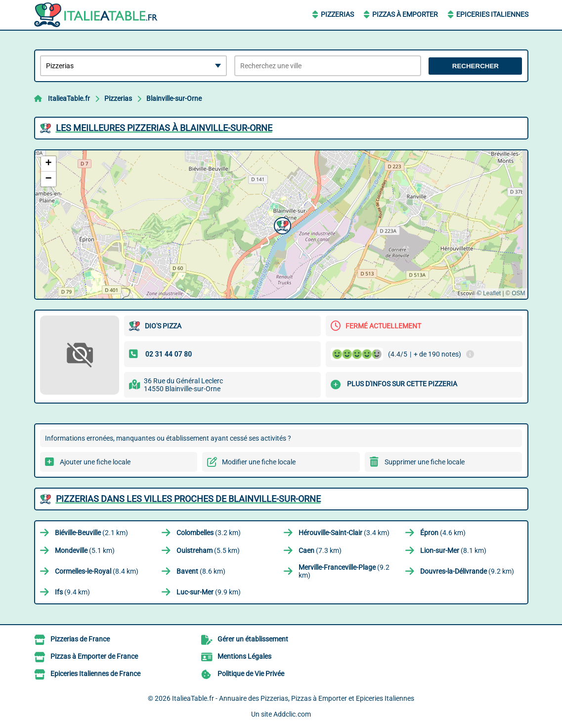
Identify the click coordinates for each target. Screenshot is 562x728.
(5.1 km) (85, 550)
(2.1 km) (91, 533)
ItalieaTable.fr (69, 98)
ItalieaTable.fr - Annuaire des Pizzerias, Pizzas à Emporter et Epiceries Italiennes (293, 698)
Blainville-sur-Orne (174, 98)
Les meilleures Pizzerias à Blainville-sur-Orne (164, 128)
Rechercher (476, 66)
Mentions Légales (244, 656)
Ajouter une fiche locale (95, 462)
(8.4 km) (97, 571)
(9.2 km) (344, 571)
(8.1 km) (453, 550)
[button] (281, 225)
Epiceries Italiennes (492, 14)
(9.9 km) (209, 592)
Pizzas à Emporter (405, 14)
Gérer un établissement (253, 639)
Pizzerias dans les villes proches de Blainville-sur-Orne (188, 499)
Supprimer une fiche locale (425, 462)
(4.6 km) (443, 533)
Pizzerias (337, 14)
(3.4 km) (344, 533)
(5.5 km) (208, 550)
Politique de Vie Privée (251, 674)
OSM (518, 293)
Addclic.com (292, 714)
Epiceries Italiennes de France (95, 674)
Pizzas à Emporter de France (94, 656)
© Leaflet (489, 293)
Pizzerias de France (80, 639)
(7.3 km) (320, 550)
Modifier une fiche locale (259, 462)
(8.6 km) (201, 571)
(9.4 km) (72, 592)
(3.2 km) (209, 533)
